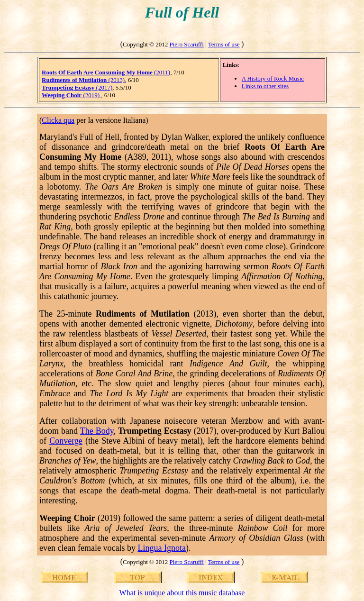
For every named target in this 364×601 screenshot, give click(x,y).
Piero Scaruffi (186, 44)
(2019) (71, 95)
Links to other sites (265, 86)
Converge (66, 441)
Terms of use (224, 44)
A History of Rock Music (273, 78)
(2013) (83, 80)
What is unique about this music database (182, 593)
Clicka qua (58, 120)
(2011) (106, 72)
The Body (97, 431)
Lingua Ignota (161, 548)
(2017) (77, 87)
